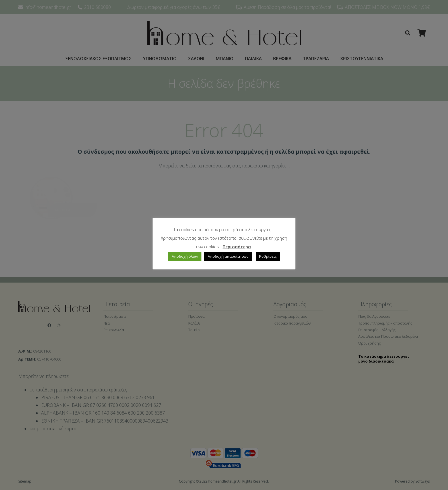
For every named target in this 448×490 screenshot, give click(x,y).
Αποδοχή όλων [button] (185, 256)
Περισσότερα (237, 247)
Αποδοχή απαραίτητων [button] (228, 256)
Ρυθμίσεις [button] (268, 256)
